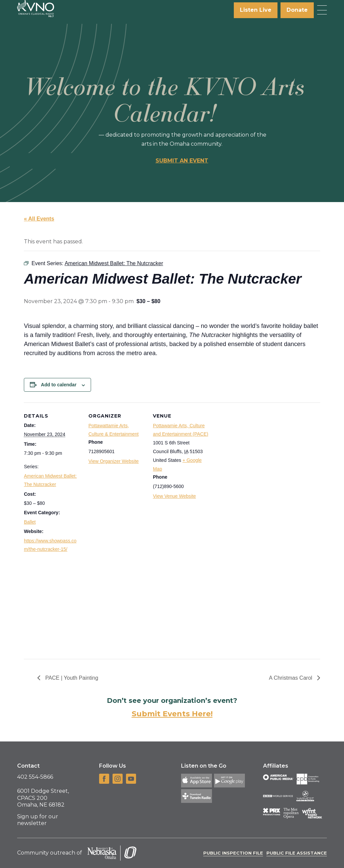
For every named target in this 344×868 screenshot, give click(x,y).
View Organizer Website (114, 461)
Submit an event (182, 161)
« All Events (39, 219)
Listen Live (256, 10)
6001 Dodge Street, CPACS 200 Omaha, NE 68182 (43, 798)
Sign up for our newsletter (38, 820)
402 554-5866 (35, 777)
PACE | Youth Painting (71, 678)
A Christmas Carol (291, 678)
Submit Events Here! (172, 714)
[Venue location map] (253, 531)
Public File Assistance (297, 853)
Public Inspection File (233, 853)
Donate (297, 10)
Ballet (30, 522)
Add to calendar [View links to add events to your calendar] (59, 385)
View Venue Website (174, 496)
